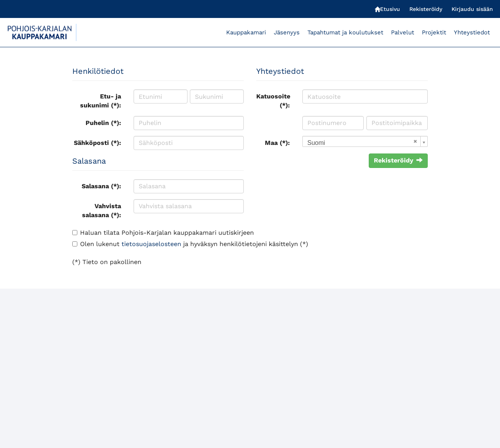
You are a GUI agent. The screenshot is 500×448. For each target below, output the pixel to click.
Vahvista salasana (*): (102, 211)
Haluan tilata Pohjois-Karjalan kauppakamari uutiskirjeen (167, 233)
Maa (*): (277, 143)
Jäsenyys (287, 32)
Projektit (434, 32)
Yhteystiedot (472, 32)
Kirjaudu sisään (472, 9)
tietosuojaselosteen (151, 244)
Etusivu (387, 9)
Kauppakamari (246, 32)
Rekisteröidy (426, 9)
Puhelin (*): (103, 123)
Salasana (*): (101, 186)
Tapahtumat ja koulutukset (345, 32)
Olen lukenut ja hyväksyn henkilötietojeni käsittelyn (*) (194, 244)
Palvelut (403, 32)
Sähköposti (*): (97, 143)
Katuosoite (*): (273, 101)
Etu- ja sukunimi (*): (101, 101)
